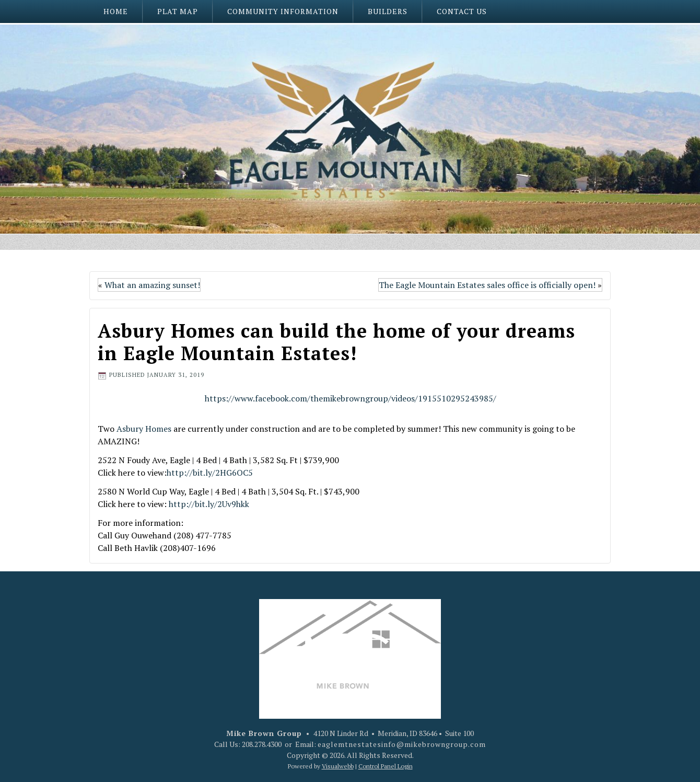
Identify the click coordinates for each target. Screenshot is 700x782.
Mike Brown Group (264, 733)
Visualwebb (338, 766)
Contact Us (462, 11)
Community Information (283, 11)
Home (116, 11)
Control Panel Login (386, 766)
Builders (388, 11)
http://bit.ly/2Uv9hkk (209, 504)
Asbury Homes (144, 429)
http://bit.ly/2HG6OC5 (210, 473)
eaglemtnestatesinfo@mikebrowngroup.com (402, 744)
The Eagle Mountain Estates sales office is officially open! (487, 285)
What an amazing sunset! (152, 285)
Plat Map (178, 11)
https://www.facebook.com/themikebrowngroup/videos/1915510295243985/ (351, 398)
